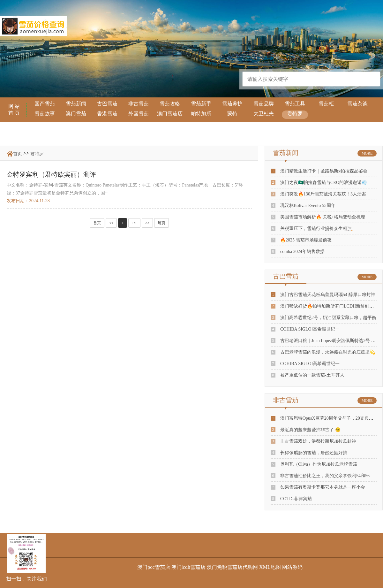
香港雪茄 (107, 114)
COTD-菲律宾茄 (296, 499)
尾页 (161, 223)
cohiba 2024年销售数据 (302, 252)
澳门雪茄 (76, 114)
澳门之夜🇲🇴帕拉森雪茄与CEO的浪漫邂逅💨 (324, 183)
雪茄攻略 (170, 104)
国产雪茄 (45, 104)
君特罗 (295, 114)
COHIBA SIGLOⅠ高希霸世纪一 (310, 329)
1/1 (134, 223)
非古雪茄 (139, 104)
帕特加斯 (201, 114)
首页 (18, 154)
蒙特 (232, 114)
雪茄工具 (295, 104)
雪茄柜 (326, 104)
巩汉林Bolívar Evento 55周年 (308, 206)
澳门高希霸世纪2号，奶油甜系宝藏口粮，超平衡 (328, 318)
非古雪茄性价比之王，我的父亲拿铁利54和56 (325, 476)
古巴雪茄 (107, 104)
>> (147, 223)
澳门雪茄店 (170, 114)
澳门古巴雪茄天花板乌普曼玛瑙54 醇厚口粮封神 (328, 295)
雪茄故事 (45, 114)
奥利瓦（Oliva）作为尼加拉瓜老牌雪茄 (319, 464)
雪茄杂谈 (357, 104)
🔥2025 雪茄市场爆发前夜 (306, 240)
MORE (367, 153)
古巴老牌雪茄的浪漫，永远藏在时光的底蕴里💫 (328, 352)
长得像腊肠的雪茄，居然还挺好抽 (314, 453)
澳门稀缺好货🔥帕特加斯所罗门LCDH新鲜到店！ (329, 306)
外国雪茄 (139, 114)
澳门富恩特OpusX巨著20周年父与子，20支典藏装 (329, 418)
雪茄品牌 (264, 104)
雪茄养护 (232, 104)
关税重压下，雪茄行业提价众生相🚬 (316, 229)
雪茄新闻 (76, 104)
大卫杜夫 (264, 114)
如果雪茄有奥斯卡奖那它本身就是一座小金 (323, 487)
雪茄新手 (201, 104)
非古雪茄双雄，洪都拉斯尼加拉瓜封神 (318, 441)
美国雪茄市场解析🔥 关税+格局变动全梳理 (323, 217)
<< (111, 223)
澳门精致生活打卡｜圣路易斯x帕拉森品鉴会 (324, 171)
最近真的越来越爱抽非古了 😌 (310, 430)
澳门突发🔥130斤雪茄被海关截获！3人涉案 (323, 194)
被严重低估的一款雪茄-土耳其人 (312, 375)
